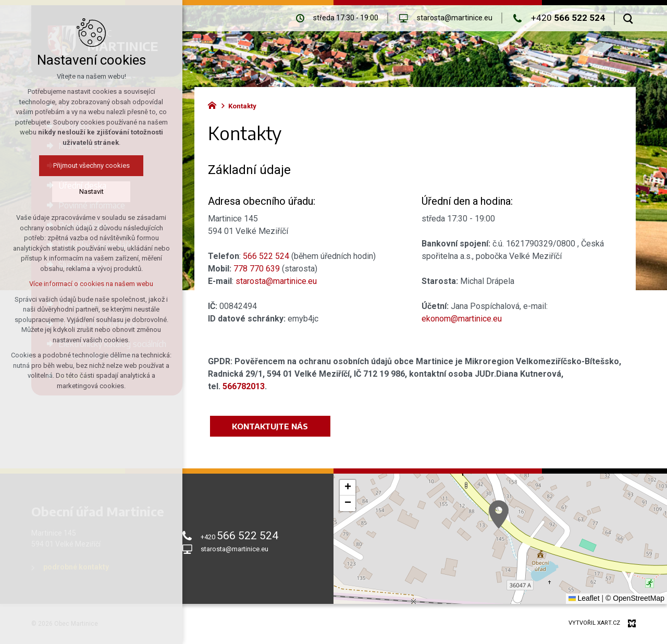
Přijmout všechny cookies (91, 165)
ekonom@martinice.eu (462, 319)
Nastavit (91, 191)
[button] (499, 515)
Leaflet (584, 598)
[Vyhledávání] (628, 18)
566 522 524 (266, 256)
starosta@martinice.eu (276, 281)
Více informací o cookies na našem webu (91, 284)
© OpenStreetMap (635, 598)
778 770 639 (257, 269)
